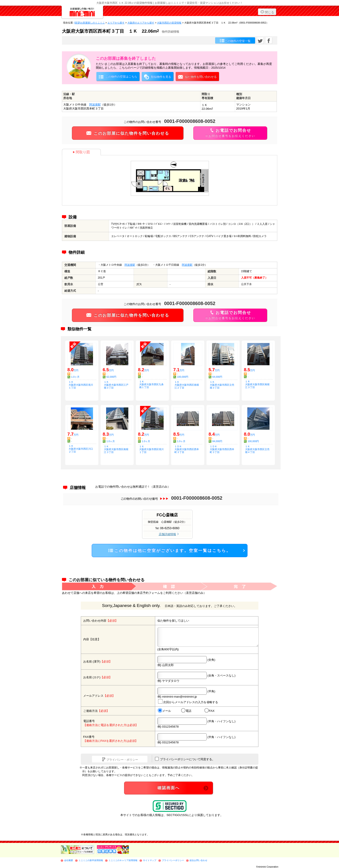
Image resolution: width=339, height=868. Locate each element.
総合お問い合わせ (198, 860)
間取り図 (81, 152)
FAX (209, 711)
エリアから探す (116, 23)
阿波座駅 (95, 105)
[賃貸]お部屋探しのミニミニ (89, 23)
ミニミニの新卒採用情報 (91, 860)
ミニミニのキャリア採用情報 (123, 860)
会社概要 (69, 860)
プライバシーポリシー (173, 860)
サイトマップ (150, 860)
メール (164, 711)
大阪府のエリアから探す (141, 23)
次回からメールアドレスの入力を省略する (188, 701)
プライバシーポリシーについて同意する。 (185, 759)
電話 (186, 711)
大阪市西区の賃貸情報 (169, 23)
